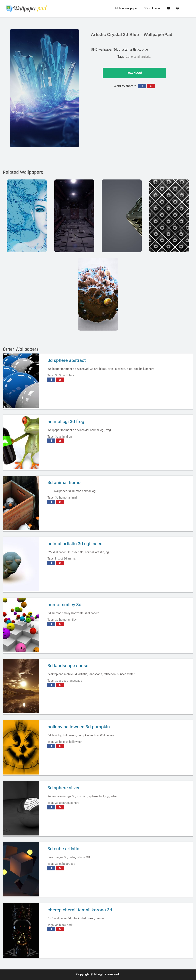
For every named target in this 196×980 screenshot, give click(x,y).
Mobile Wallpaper (126, 8)
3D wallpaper (152, 8)
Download (134, 73)
